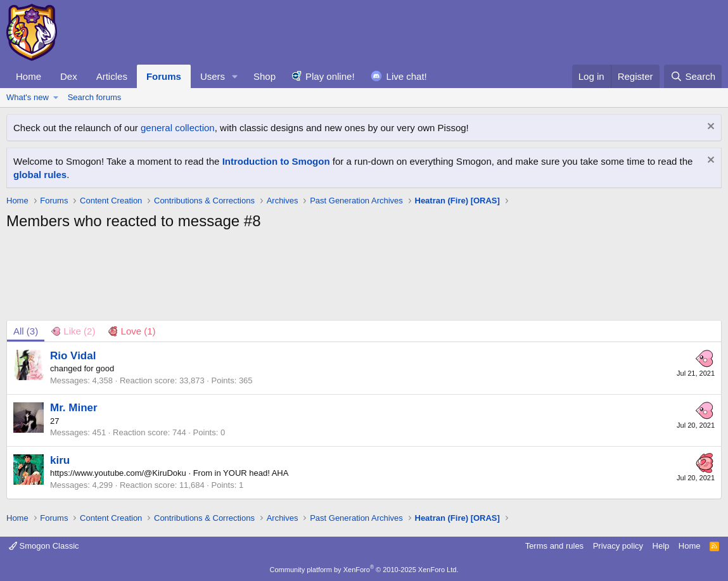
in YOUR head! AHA (252, 473)
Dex (69, 76)
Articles (112, 76)
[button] (235, 76)
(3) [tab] (26, 331)
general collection (178, 128)
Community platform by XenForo (364, 570)
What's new (28, 97)
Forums (164, 76)
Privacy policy (618, 546)
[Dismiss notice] (709, 128)
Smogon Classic (44, 546)
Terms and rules (554, 546)
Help (661, 546)
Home (29, 76)
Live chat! (407, 76)
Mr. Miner (74, 408)
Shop (265, 76)
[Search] (693, 76)
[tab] (73, 331)
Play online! (330, 76)
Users (213, 76)
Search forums (95, 97)
